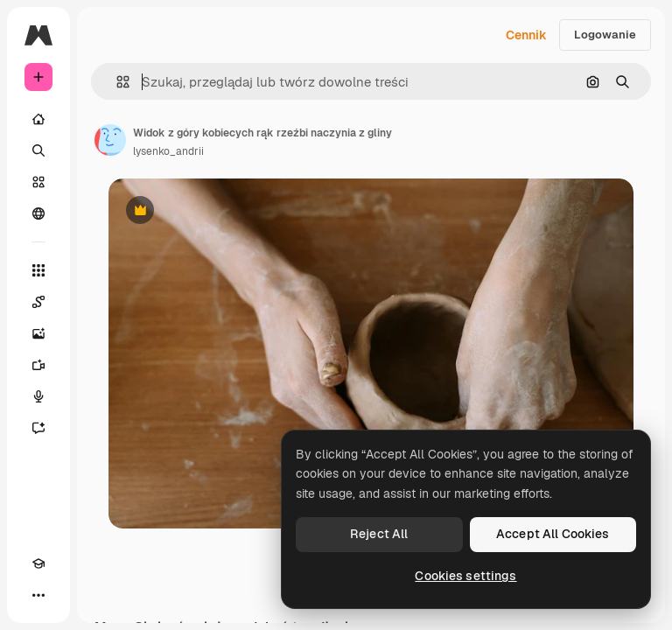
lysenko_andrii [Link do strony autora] (168, 151)
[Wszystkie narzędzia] (38, 270)
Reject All (379, 534)
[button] (116, 82)
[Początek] (38, 119)
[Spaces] (38, 302)
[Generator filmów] (38, 365)
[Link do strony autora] (110, 140)
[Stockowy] (38, 182)
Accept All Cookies (553, 534)
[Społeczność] (38, 213)
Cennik (526, 35)
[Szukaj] (38, 150)
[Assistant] (38, 428)
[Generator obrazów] (38, 333)
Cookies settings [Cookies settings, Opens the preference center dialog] (465, 576)
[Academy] (38, 563)
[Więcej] (38, 595)
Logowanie (605, 35)
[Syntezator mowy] (38, 396)
